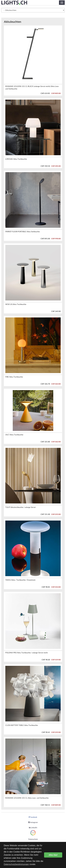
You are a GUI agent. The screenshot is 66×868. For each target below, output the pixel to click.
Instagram (33, 822)
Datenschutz (33, 839)
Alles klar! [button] (53, 855)
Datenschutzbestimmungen (16, 864)
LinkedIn (33, 828)
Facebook (33, 817)
